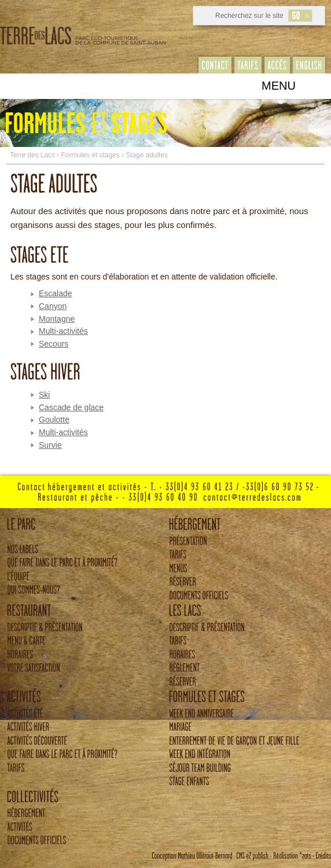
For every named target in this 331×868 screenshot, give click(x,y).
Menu (279, 86)
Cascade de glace (71, 407)
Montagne (57, 319)
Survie (50, 445)
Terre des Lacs (32, 155)
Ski (44, 395)
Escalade (56, 293)
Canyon (53, 306)
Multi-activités (63, 331)
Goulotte (54, 420)
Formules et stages (91, 155)
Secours (54, 344)
